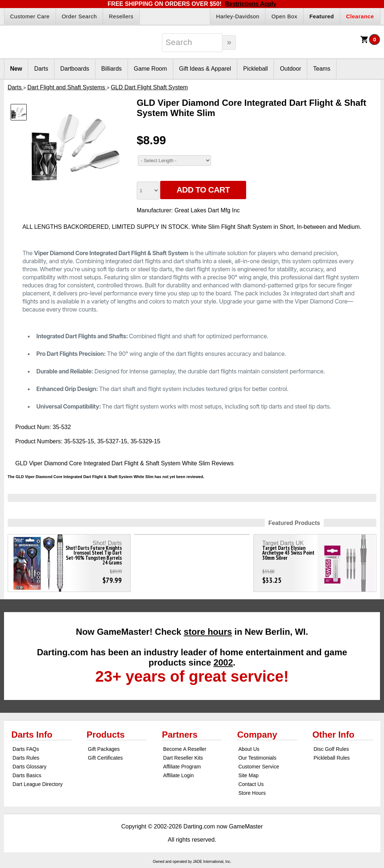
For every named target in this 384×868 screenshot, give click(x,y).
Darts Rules (26, 758)
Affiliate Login (178, 775)
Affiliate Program (182, 767)
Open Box (284, 16)
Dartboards (75, 69)
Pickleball (256, 69)
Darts (41, 69)
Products (106, 735)
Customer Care (30, 16)
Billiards (112, 69)
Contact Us (251, 784)
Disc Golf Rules (331, 749)
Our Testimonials (257, 758)
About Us (249, 749)
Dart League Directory (37, 784)
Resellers (121, 16)
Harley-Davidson (238, 16)
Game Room (150, 69)
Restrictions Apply (251, 4)
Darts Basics (27, 775)
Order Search (79, 16)
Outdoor (290, 69)
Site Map (249, 775)
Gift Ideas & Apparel (205, 69)
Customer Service (259, 767)
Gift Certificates (105, 758)
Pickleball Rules (332, 758)
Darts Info (32, 735)
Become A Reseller (185, 749)
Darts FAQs (26, 749)
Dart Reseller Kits (183, 758)
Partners (180, 735)
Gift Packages (104, 749)
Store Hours (252, 793)
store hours (208, 632)
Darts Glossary (29, 767)
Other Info (333, 735)
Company (257, 735)
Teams (322, 69)
